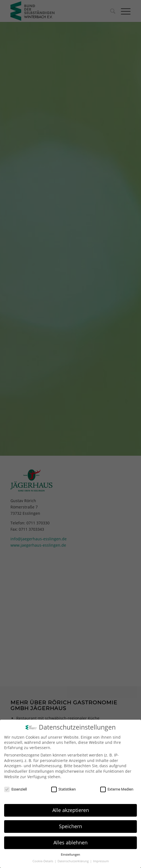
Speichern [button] (70, 826)
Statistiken (63, 789)
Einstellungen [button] (70, 855)
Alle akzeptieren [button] (71, 810)
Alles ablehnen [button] (70, 842)
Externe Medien (117, 789)
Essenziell (15, 789)
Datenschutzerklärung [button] (74, 861)
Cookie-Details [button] (43, 861)
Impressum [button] (101, 861)
